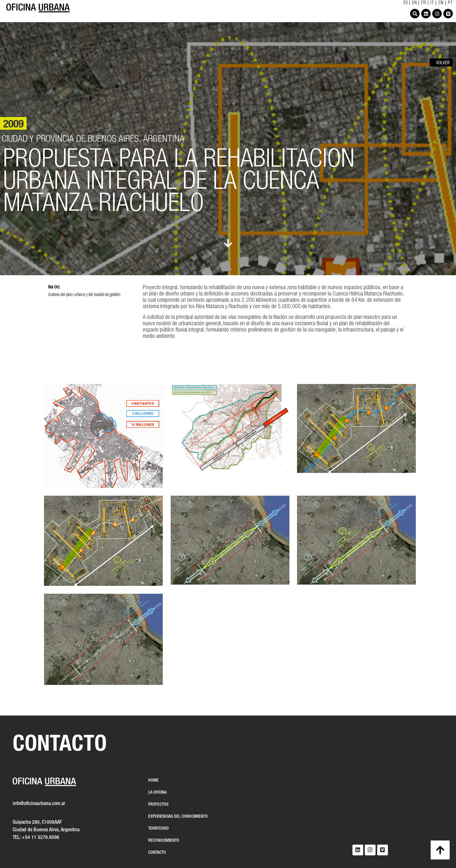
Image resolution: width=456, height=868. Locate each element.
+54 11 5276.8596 (41, 838)
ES (406, 3)
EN (415, 3)
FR (424, 3)
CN (441, 3)
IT (432, 3)
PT (450, 3)
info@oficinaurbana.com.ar (39, 804)
